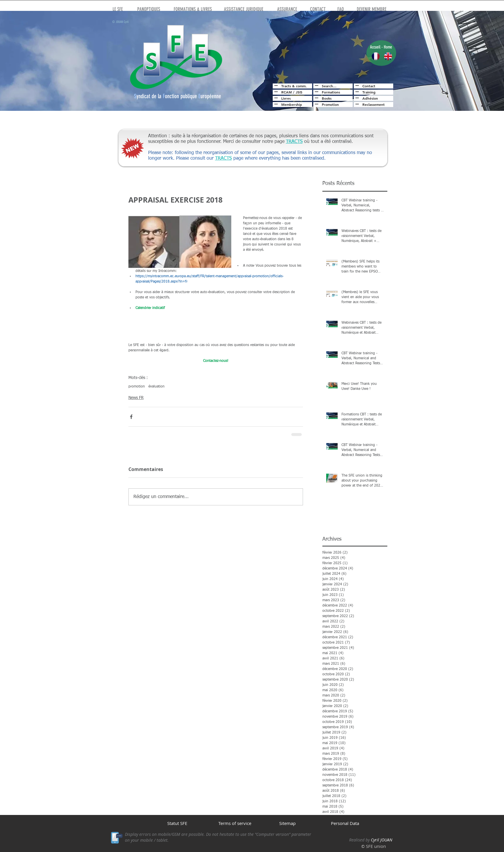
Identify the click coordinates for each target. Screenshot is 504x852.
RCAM (287, 92)
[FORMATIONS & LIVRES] (193, 9)
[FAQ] (341, 9)
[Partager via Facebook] (131, 417)
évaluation (156, 387)
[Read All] (275, 86)
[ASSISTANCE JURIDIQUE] (244, 9)
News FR (136, 398)
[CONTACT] (318, 9)
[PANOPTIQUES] (149, 9)
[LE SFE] (118, 9)
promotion (137, 387)
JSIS (299, 92)
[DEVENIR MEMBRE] (372, 9)
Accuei (375, 47)
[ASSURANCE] (287, 9)
